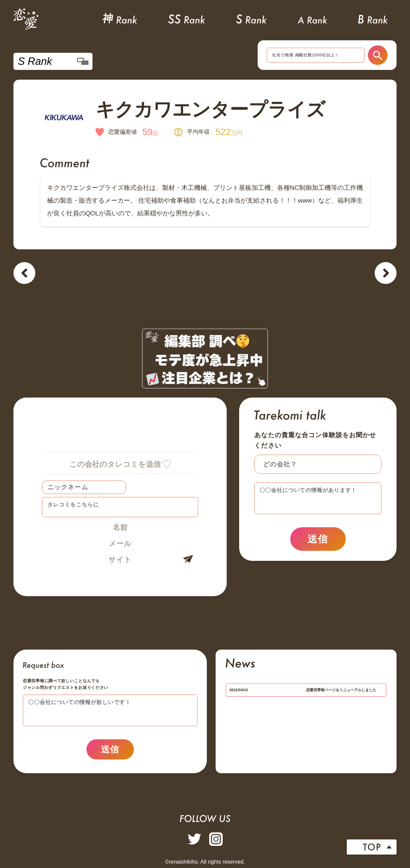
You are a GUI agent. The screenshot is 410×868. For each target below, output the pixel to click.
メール (120, 544)
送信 (318, 539)
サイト (120, 560)
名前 (120, 527)
